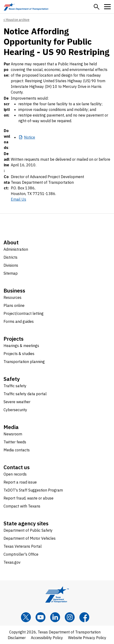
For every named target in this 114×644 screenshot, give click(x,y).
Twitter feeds (15, 442)
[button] (97, 7)
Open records (15, 474)
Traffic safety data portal (25, 394)
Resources (12, 297)
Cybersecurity (15, 410)
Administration (16, 249)
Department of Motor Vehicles (30, 538)
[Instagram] (70, 617)
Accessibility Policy (47, 638)
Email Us (18, 199)
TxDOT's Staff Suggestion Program (33, 490)
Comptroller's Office (21, 554)
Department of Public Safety (28, 530)
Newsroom (13, 434)
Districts (10, 257)
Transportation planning (24, 362)
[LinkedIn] (55, 617)
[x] (26, 617)
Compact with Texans (22, 506)
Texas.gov (12, 562)
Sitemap (11, 273)
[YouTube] (41, 617)
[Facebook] (84, 617)
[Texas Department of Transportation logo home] (26, 7)
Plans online (14, 305)
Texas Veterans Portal (23, 546)
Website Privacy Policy (87, 638)
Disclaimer (17, 638)
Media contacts (17, 450)
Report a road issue (20, 482)
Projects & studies (19, 354)
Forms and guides (19, 321)
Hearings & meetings (21, 346)
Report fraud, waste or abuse (28, 498)
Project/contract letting (24, 313)
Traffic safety (15, 386)
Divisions (11, 265)
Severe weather (17, 402)
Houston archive (18, 20)
